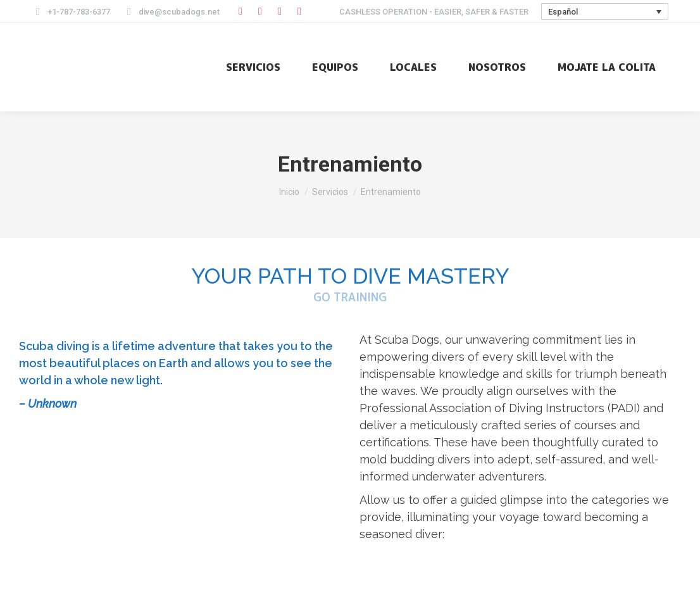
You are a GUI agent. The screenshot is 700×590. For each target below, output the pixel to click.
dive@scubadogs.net (171, 12)
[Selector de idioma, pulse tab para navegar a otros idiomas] (605, 11)
